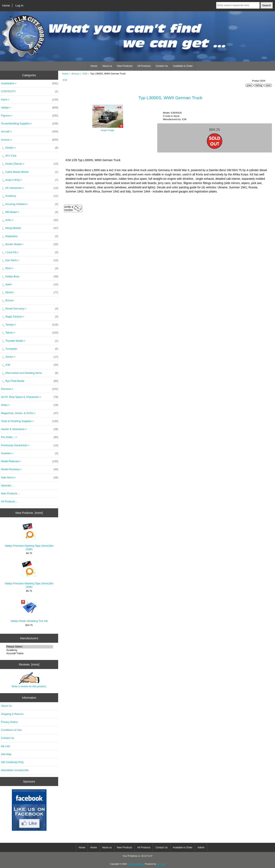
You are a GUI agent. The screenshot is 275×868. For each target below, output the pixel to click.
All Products (144, 66)
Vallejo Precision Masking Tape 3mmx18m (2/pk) (29, 574)
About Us (6, 706)
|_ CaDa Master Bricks (30, 172)
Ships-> (30, 405)
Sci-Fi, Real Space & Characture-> (30, 397)
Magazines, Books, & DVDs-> (30, 413)
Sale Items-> (30, 478)
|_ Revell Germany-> (30, 309)
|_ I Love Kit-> (30, 252)
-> (30, 140)
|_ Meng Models (30, 228)
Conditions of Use (11, 730)
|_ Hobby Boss (30, 276)
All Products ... (9, 501)
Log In (19, 6)
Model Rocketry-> (30, 469)
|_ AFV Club (9, 156)
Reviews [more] (29, 664)
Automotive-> (30, 83)
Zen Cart (161, 864)
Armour (75, 73)
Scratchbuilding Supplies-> (30, 124)
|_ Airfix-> (30, 220)
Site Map (6, 754)
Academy (29, 650)
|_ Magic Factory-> (30, 317)
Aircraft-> (30, 132)
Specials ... (7, 485)
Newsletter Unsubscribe (15, 770)
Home (6, 6)
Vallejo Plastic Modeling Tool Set (29, 610)
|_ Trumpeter (30, 349)
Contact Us (162, 66)
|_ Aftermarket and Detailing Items (30, 373)
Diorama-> (30, 389)
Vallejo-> (30, 108)
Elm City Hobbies (135, 864)
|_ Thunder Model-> (30, 341)
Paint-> (30, 100)
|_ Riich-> (30, 268)
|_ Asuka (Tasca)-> (30, 164)
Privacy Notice (9, 722)
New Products (125, 66)
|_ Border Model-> (30, 244)
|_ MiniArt (30, 292)
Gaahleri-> (30, 453)
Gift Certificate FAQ (12, 762)
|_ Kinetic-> (30, 148)
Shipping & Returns (12, 714)
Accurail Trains (29, 653)
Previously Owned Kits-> (30, 445)
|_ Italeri (30, 284)
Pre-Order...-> (30, 437)
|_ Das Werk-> (30, 260)
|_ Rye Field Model (30, 381)
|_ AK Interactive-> (30, 188)
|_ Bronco (7, 300)
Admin (201, 848)
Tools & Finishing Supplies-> (30, 421)
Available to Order (183, 66)
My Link (6, 746)
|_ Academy (30, 196)
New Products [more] (29, 513)
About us (107, 66)
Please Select (29, 647)
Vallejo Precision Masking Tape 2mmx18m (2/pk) (29, 537)
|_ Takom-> (30, 333)
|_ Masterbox (30, 236)
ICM (85, 73)
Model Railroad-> (30, 461)
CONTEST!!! (30, 91)
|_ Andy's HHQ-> (30, 180)
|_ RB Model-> (30, 212)
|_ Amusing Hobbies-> (30, 204)
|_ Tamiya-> (30, 325)
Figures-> (30, 116)
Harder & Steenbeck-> (30, 429)
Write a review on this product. (29, 680)
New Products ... (11, 493)
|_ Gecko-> (30, 357)
